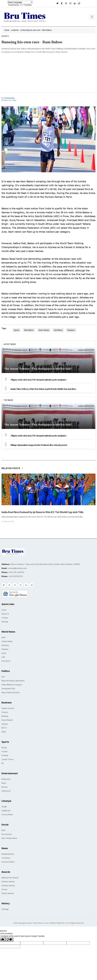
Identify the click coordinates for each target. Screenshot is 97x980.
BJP (3, 677)
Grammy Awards (8, 885)
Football (5, 755)
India (3, 637)
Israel (4, 653)
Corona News (7, 814)
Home (7, 30)
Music (4, 783)
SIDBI (4, 732)
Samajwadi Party (8, 689)
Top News (8, 400)
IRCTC (4, 728)
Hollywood (6, 791)
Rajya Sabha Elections (11, 692)
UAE (3, 657)
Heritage (5, 909)
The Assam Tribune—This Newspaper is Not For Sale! (38, 369)
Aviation (5, 724)
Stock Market (7, 720)
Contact (5, 618)
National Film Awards (10, 878)
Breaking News (8, 854)
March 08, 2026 (8, 521)
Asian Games (44, 330)
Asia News (58, 330)
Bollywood (6, 779)
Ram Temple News (9, 838)
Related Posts (13, 468)
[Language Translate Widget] (20, 2)
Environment (7, 834)
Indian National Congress (12, 685)
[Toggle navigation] (92, 17)
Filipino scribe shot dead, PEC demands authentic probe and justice (39, 380)
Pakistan (5, 649)
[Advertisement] (48, 74)
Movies (5, 787)
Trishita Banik (9, 98)
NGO (3, 830)
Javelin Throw (7, 759)
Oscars (4, 889)
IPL (3, 763)
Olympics (71, 330)
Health (4, 807)
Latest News (10, 344)
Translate (25, 5)
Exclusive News (8, 862)
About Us (5, 614)
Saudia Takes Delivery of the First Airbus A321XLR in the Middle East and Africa (43, 389)
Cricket (4, 752)
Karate (4, 748)
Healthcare (6, 811)
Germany (5, 645)
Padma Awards (8, 893)
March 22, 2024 (9, 100)
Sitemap (5, 622)
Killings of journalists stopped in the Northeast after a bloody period (39, 445)
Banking (5, 716)
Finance (5, 712)
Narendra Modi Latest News (13, 681)
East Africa (6, 661)
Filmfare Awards (8, 882)
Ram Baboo (29, 330)
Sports (16, 30)
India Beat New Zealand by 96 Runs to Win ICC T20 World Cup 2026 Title (43, 512)
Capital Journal (8, 708)
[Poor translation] (9, 939)
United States (7, 641)
